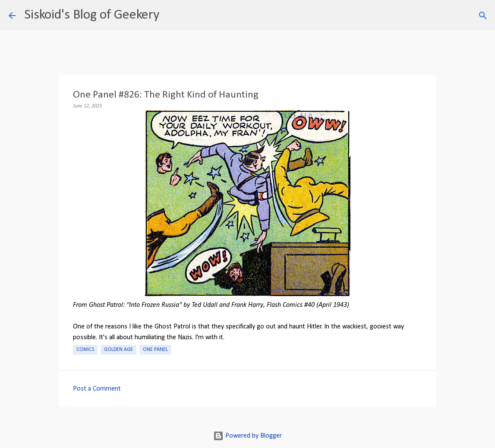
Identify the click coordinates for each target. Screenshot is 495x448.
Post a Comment (97, 389)
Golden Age (118, 350)
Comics (85, 350)
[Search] (171, 16)
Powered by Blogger (247, 436)
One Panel (155, 350)
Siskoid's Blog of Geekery (92, 15)
